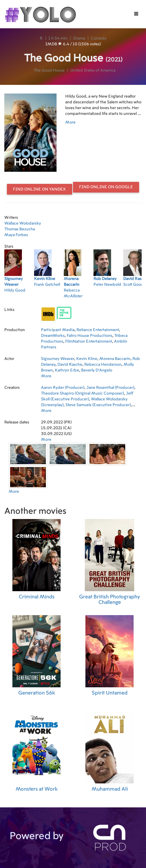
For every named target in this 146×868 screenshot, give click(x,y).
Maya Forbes (16, 235)
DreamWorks (53, 336)
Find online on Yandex (39, 189)
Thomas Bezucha (20, 229)
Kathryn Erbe (67, 370)
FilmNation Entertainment (89, 341)
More (70, 122)
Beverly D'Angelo (97, 370)
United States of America (93, 70)
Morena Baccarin (115, 359)
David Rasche (70, 365)
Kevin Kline (87, 359)
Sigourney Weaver (58, 359)
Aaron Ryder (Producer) (63, 388)
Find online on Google (106, 187)
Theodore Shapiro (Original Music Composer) (82, 393)
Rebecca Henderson (103, 365)
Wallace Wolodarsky (23, 223)
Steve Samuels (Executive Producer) (98, 405)
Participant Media (58, 330)
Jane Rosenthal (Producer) (110, 388)
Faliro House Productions (89, 336)
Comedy (99, 38)
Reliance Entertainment (98, 330)
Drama (79, 38)
